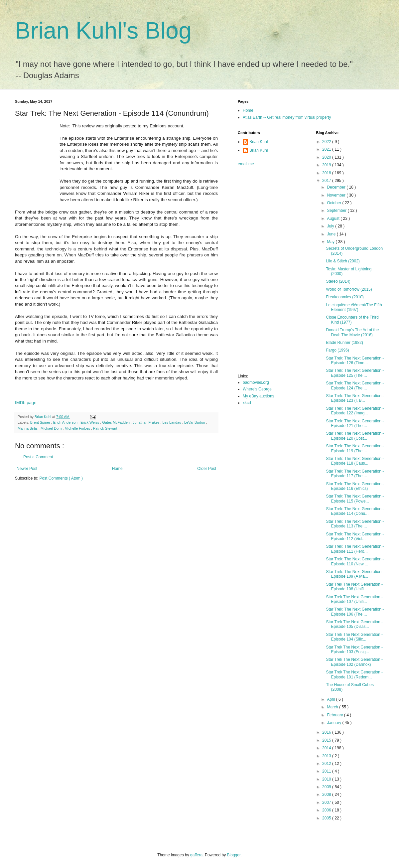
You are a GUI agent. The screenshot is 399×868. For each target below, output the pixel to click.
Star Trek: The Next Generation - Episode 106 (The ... (355, 612)
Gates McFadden (116, 422)
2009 (327, 787)
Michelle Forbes (78, 428)
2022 (327, 142)
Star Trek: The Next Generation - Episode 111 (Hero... (355, 549)
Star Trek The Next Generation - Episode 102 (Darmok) (354, 662)
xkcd (247, 403)
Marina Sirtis (28, 428)
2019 (327, 165)
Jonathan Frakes (146, 422)
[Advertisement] (264, 272)
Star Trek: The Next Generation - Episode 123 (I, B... (355, 398)
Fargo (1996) (337, 350)
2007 (327, 802)
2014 (327, 748)
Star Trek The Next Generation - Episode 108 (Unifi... (354, 587)
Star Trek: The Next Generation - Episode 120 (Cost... (355, 436)
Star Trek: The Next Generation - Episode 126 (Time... (355, 361)
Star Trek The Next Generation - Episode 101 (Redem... (354, 674)
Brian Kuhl (259, 142)
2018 (327, 173)
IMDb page (26, 403)
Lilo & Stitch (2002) (343, 261)
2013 (327, 756)
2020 (327, 157)
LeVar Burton (195, 422)
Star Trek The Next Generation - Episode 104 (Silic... (354, 637)
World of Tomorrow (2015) (349, 289)
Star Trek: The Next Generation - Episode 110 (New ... (355, 561)
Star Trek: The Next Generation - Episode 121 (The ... (355, 423)
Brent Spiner (41, 422)
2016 (327, 732)
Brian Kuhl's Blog (103, 31)
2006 (327, 810)
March (333, 707)
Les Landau (172, 422)
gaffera (196, 855)
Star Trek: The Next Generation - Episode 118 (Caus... (355, 461)
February (335, 715)
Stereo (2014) (338, 281)
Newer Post (27, 469)
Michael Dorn (52, 428)
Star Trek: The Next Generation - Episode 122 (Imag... (355, 411)
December (337, 187)
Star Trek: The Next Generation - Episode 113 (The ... (355, 524)
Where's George (257, 389)
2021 (327, 149)
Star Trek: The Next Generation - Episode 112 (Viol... (355, 536)
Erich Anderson (66, 422)
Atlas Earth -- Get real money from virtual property (287, 117)
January (334, 723)
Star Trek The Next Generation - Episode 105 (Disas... (354, 624)
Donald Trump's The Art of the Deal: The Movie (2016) (352, 332)
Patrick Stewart (105, 428)
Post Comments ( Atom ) (61, 478)
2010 (327, 779)
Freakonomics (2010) (345, 297)
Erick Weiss (90, 422)
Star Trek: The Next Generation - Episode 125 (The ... (355, 373)
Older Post (207, 469)
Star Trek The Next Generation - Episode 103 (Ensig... (354, 650)
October (334, 203)
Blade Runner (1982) (344, 343)
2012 (327, 764)
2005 (327, 818)
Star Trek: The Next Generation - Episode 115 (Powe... (355, 499)
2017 (327, 181)
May (331, 242)
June (332, 234)
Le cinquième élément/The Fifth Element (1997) (354, 307)
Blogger (234, 855)
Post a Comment (38, 457)
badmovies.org (256, 382)
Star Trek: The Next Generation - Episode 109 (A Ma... (355, 574)
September (337, 211)
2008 (327, 795)
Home (117, 469)
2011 (327, 771)
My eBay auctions (259, 396)
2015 (327, 740)
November (337, 195)
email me (246, 164)
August (334, 218)
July (331, 226)
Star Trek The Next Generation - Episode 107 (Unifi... (354, 599)
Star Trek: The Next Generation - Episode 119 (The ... (355, 448)
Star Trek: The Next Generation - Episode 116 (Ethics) (355, 486)
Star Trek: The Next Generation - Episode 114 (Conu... (355, 511)
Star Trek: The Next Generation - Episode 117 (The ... (355, 474)
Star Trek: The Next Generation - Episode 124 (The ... (355, 385)
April (331, 699)
